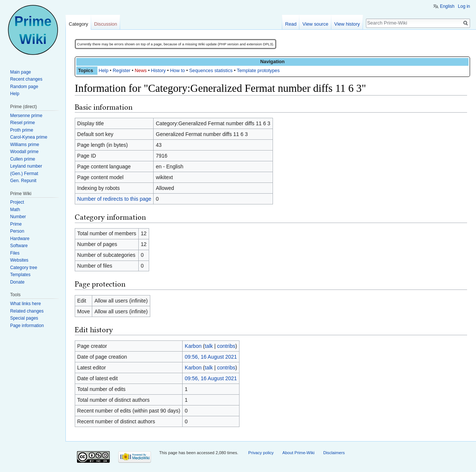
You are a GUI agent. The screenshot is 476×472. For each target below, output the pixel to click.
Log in (464, 6)
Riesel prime (22, 123)
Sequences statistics (211, 70)
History (158, 70)
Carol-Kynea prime (29, 137)
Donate (17, 282)
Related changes (27, 311)
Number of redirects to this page (114, 199)
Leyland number (26, 166)
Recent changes (26, 79)
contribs (226, 346)
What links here (25, 304)
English (447, 6)
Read (291, 24)
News (141, 70)
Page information (27, 326)
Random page (24, 87)
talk (209, 346)
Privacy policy (261, 453)
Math (15, 210)
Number (18, 217)
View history (347, 24)
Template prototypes (258, 70)
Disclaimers (334, 453)
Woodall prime (24, 152)
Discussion (106, 24)
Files (15, 253)
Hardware (20, 239)
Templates (20, 275)
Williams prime (25, 145)
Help (103, 70)
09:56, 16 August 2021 (211, 357)
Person (17, 231)
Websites (19, 260)
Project (17, 202)
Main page (20, 72)
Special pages (24, 318)
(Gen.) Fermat (24, 174)
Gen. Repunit (23, 181)
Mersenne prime (26, 116)
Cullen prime (22, 159)
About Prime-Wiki (298, 453)
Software (19, 246)
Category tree (24, 268)
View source (315, 24)
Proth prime (22, 130)
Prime (16, 224)
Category (78, 24)
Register (122, 70)
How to (177, 70)
